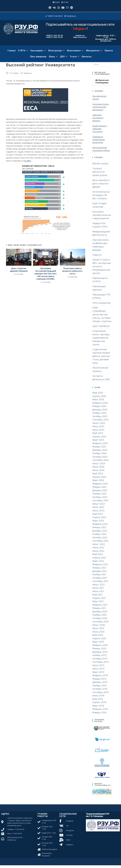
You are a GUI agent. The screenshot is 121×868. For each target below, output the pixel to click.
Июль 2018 (98, 698)
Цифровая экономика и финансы (98, 120)
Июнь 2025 (98, 432)
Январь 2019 (99, 681)
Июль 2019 (98, 668)
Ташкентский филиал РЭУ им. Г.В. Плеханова (98, 818)
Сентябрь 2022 (100, 543)
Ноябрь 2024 (99, 456)
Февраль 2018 (100, 712)
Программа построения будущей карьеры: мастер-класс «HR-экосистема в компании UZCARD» (46, 276)
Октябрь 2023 (100, 500)
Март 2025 (98, 443)
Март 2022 (98, 564)
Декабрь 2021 (100, 574)
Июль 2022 (98, 550)
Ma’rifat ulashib (100, 166)
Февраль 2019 (100, 678)
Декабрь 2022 (100, 533)
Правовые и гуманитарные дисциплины (99, 142)
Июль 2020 (98, 631)
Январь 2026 (99, 409)
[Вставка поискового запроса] (102, 67)
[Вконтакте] (52, 9)
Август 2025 (99, 426)
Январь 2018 (99, 715)
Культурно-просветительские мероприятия (102, 218)
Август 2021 (99, 587)
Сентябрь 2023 (100, 503)
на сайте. (28, 163)
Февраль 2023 (100, 527)
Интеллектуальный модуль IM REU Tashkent (101, 198)
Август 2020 (99, 628)
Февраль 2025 (100, 446)
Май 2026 (98, 395)
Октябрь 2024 (100, 459)
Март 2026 (98, 402)
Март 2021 (98, 604)
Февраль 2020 (100, 648)
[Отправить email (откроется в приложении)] (70, 9)
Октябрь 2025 (100, 419)
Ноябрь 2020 (99, 617)
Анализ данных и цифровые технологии (100, 131)
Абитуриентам (94, 53)
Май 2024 (98, 476)
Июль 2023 (98, 510)
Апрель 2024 (99, 480)
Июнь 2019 (98, 671)
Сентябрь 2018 (100, 695)
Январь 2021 (99, 611)
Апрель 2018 (99, 705)
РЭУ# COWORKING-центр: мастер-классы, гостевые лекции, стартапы (102, 317)
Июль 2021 (98, 591)
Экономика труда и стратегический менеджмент (101, 110)
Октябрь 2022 (100, 540)
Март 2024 (98, 483)
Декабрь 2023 (100, 493)
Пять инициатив (38, 59)
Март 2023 (98, 523)
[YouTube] (64, 9)
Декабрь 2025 (100, 412)
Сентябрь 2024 (100, 463)
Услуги (74, 59)
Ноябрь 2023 (99, 496)
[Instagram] (58, 9)
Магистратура (56, 53)
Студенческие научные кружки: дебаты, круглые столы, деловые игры (101, 359)
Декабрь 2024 (100, 453)
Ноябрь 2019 (99, 658)
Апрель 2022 (99, 560)
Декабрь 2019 (100, 655)
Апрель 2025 (99, 439)
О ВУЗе (23, 53)
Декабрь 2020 (100, 614)
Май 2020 (98, 638)
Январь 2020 (99, 651)
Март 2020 (98, 644)
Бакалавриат (38, 53)
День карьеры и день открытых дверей (101, 186)
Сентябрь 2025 (100, 422)
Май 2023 (98, 517)
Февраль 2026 (100, 406)
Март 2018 (98, 708)
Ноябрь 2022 (99, 537)
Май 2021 (98, 597)
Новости (109, 53)
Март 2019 (98, 675)
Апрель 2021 (99, 601)
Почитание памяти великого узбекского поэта (72, 274)
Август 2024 (99, 466)
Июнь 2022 (98, 554)
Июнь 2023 (98, 513)
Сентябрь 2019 (100, 665)
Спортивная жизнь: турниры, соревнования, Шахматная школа (101, 340)
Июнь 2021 (98, 594)
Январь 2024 (99, 490)
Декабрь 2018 (100, 685)
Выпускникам (75, 53)
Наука (53, 59)
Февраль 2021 (100, 607)
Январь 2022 (99, 570)
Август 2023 (99, 506)
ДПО (64, 59)
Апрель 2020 (99, 641)
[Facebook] (46, 9)
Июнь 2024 (98, 473)
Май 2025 (98, 436)
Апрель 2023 (99, 520)
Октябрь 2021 (100, 581)
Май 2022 (98, 557)
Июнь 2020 (98, 634)
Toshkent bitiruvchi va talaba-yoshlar (100, 174)
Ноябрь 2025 (99, 416)
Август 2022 (99, 547)
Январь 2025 (99, 449)
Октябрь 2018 (100, 691)
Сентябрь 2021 (100, 584)
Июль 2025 (98, 429)
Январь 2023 (99, 530)
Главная (12, 53)
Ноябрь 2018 (99, 688)
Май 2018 (98, 702)
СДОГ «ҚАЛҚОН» (101, 329)
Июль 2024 (98, 469)
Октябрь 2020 (100, 621)
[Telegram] (75, 9)
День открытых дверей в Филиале (19, 272)
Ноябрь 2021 (99, 577)
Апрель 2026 (99, 399)
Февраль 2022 (100, 567)
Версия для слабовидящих (102, 84)
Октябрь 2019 (100, 661)
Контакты (87, 59)
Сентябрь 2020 (100, 624)
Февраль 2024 (100, 486)
